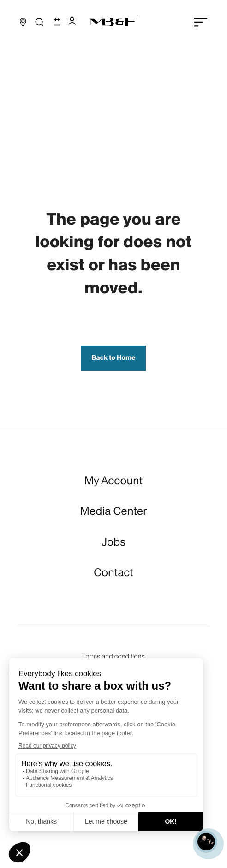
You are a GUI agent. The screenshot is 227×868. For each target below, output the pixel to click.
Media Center (114, 511)
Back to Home (113, 358)
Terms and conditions (114, 657)
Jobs (113, 542)
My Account (113, 481)
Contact (113, 573)
